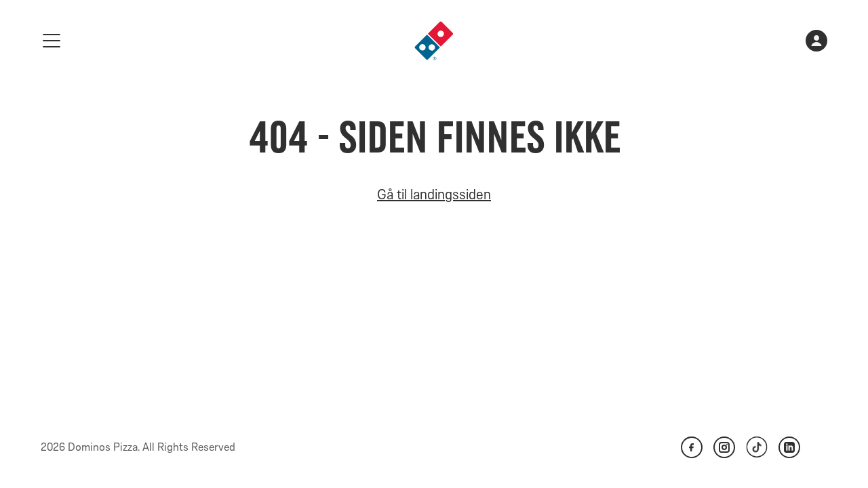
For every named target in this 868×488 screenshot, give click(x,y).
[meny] (52, 41)
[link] (434, 41)
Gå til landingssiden (434, 195)
